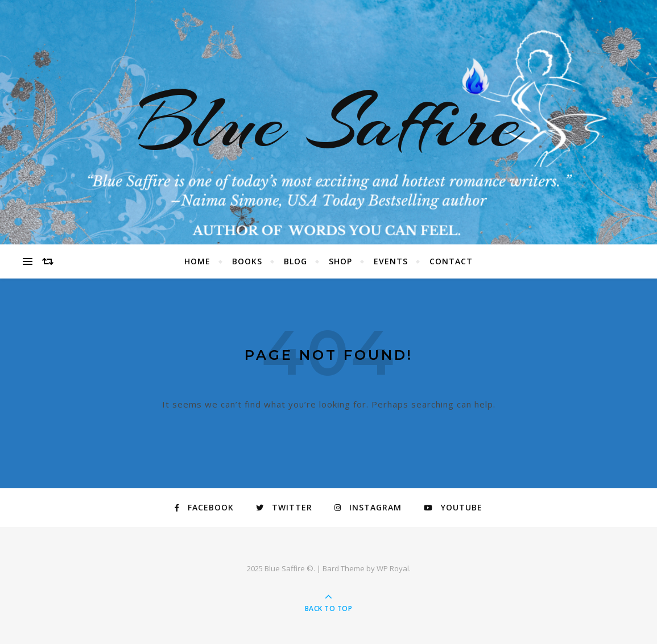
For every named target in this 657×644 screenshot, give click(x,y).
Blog (296, 261)
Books (247, 261)
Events (391, 261)
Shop (340, 261)
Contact (451, 261)
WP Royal (393, 568)
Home (197, 261)
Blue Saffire (329, 122)
